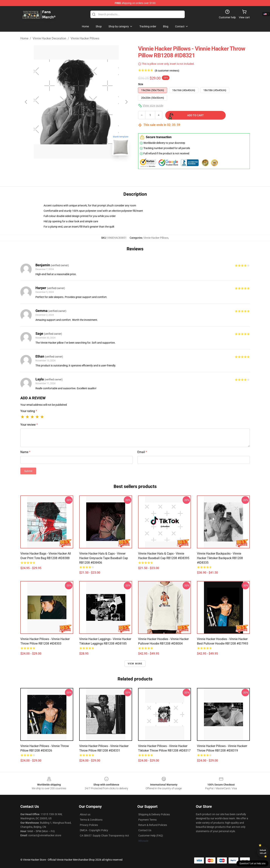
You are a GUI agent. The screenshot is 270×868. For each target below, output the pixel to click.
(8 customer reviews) (167, 71)
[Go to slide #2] (86, 167)
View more (135, 664)
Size (141, 84)
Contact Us (145, 830)
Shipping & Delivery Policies (154, 814)
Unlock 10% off (263, 852)
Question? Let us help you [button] (252, 863)
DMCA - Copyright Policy (94, 830)
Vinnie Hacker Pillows (85, 38)
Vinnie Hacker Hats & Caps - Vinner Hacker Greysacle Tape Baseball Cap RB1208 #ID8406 (104, 558)
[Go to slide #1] (66, 167)
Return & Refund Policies (153, 825)
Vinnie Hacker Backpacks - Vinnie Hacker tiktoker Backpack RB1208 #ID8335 (220, 558)
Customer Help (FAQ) (151, 836)
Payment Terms (147, 820)
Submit (28, 471)
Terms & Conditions (91, 820)
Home (24, 38)
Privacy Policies (89, 825)
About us (85, 814)
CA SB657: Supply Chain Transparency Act (104, 836)
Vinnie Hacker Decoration (49, 38)
